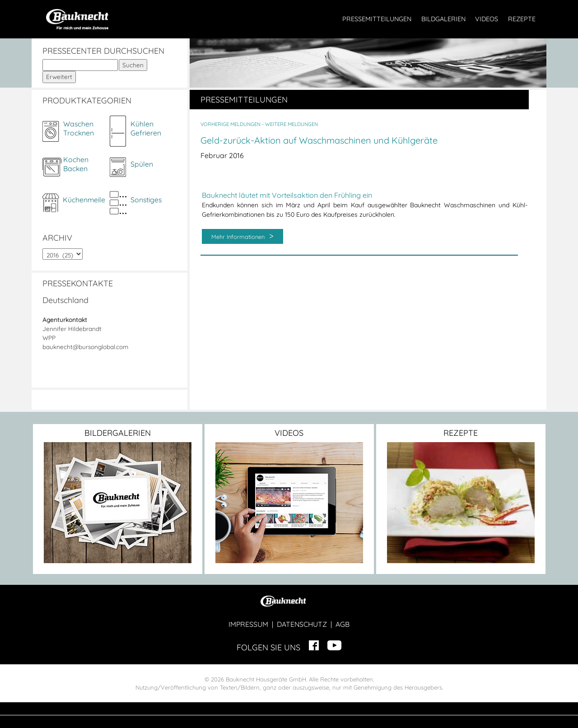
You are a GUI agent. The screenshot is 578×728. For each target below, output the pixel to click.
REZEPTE (522, 19)
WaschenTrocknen (79, 128)
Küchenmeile (84, 200)
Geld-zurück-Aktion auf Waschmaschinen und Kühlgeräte (319, 140)
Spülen (142, 164)
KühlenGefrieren (146, 128)
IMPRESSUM (248, 624)
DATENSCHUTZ (302, 624)
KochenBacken (76, 164)
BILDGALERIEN (443, 19)
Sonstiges (146, 200)
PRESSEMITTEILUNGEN (377, 19)
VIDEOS (487, 19)
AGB (343, 624)
